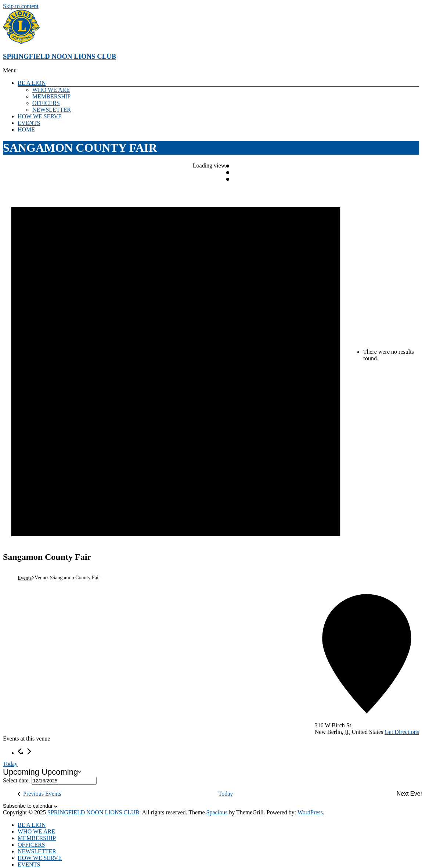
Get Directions (402, 732)
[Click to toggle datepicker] (42, 772)
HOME (26, 129)
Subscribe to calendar (28, 806)
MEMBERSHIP (51, 96)
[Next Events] (29, 751)
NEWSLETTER (52, 110)
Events (25, 578)
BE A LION (32, 83)
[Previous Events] (20, 751)
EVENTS (29, 123)
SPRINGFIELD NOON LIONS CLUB (59, 56)
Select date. (17, 780)
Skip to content (21, 6)
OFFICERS (46, 103)
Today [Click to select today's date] (10, 764)
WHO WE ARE (51, 90)
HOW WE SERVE (40, 116)
